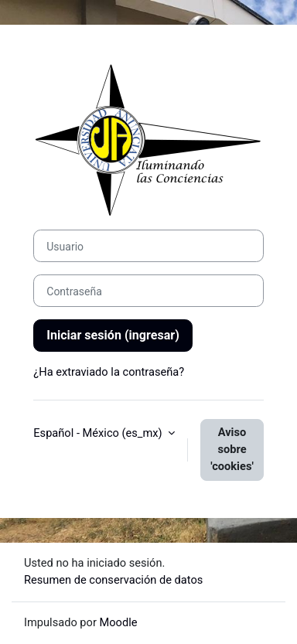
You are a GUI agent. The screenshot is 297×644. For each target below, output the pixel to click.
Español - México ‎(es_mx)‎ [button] (99, 433)
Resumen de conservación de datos (113, 580)
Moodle (119, 622)
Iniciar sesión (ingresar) (113, 335)
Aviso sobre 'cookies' (232, 449)
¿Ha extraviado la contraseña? (109, 372)
